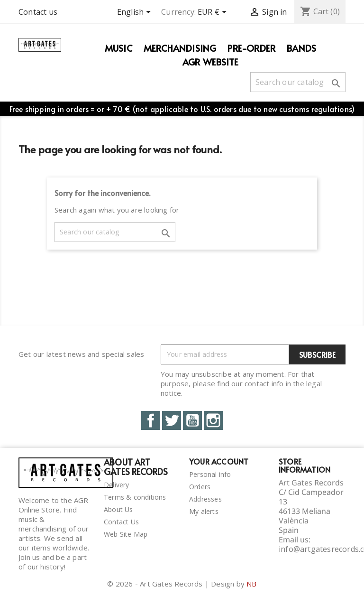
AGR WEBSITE (210, 62)
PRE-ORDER (251, 48)
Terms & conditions (135, 497)
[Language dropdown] (136, 13)
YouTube (192, 420)
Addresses (205, 499)
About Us (118, 509)
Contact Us (121, 522)
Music (118, 48)
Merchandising (180, 48)
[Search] (298, 82)
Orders (200, 487)
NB (251, 584)
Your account (219, 461)
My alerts (204, 511)
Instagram (213, 420)
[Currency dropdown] (214, 13)
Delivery (117, 485)
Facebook (151, 420)
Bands (301, 48)
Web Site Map (126, 534)
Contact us (38, 12)
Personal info (210, 474)
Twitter (172, 420)
